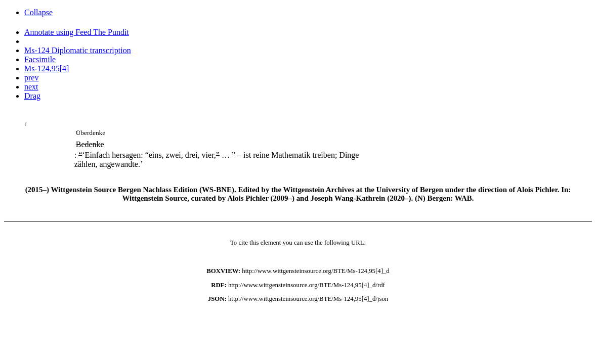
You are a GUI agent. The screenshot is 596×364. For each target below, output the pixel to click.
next (31, 87)
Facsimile (40, 59)
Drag (32, 96)
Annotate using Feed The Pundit (77, 32)
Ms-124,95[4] (47, 69)
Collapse (38, 12)
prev (31, 78)
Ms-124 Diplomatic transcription (78, 50)
